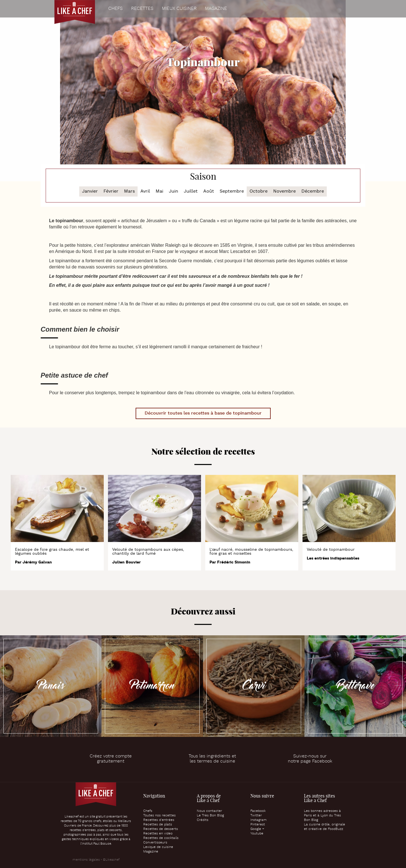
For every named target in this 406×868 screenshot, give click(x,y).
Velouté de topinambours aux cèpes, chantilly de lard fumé (148, 552)
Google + (257, 829)
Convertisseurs (155, 843)
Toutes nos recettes (159, 816)
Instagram (259, 820)
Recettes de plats (158, 825)
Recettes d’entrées (159, 820)
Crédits (203, 820)
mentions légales (86, 860)
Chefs (115, 9)
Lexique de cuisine (158, 847)
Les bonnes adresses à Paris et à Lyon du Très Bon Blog (322, 816)
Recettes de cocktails (161, 838)
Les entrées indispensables (333, 559)
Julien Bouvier (126, 562)
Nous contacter (209, 811)
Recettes (142, 9)
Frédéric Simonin (234, 562)
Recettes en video (158, 834)
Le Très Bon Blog (210, 816)
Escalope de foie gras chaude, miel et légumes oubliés (52, 552)
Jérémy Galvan (37, 562)
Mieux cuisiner (179, 9)
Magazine (216, 9)
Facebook (258, 811)
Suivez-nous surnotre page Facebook (310, 759)
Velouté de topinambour (331, 550)
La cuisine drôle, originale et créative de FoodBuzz (325, 827)
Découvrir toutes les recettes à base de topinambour (203, 413)
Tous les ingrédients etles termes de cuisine (212, 759)
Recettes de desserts (161, 829)
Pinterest (258, 825)
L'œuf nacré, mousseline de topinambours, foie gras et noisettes (251, 552)
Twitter (256, 816)
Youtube (257, 834)
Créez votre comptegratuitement (111, 759)
